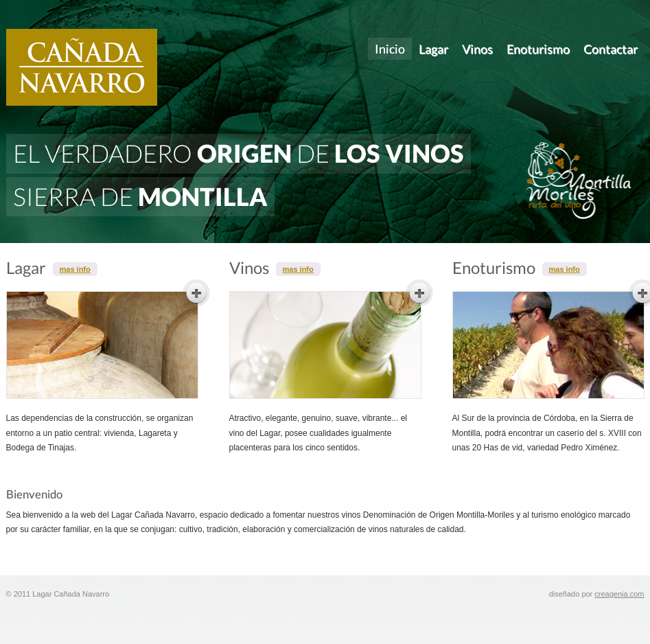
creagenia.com (619, 594)
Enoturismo (538, 49)
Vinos (477, 49)
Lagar (433, 49)
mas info (75, 269)
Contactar (611, 49)
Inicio (390, 49)
